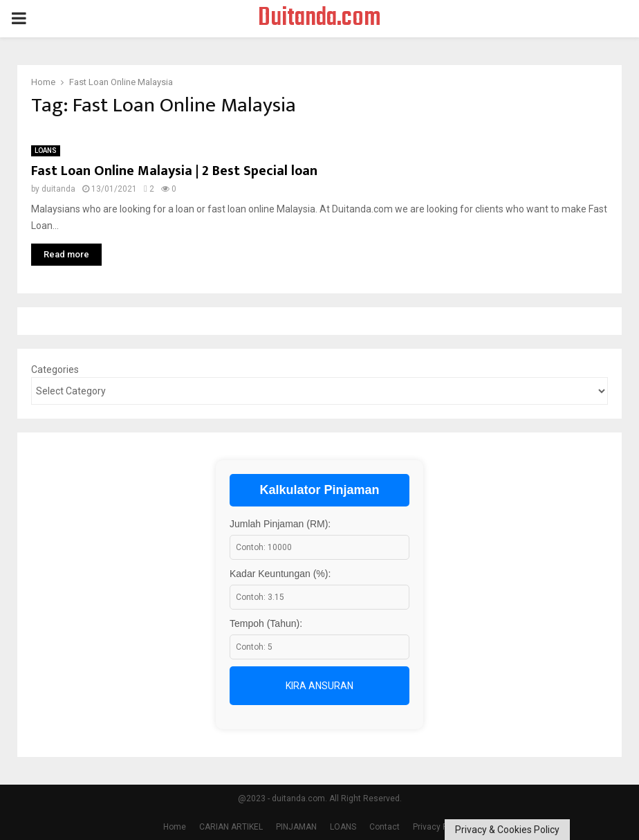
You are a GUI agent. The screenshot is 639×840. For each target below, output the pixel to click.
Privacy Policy (439, 827)
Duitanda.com (319, 19)
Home (175, 827)
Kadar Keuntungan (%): (280, 574)
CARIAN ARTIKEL (231, 827)
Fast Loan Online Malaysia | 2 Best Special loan (174, 171)
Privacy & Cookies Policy (507, 830)
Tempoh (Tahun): (266, 623)
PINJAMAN (296, 827)
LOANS (46, 150)
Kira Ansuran (319, 686)
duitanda (58, 189)
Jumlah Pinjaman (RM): (280, 524)
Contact (385, 827)
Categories (55, 369)
